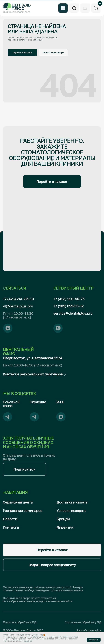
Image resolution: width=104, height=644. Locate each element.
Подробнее (27, 641)
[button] (25, 469)
